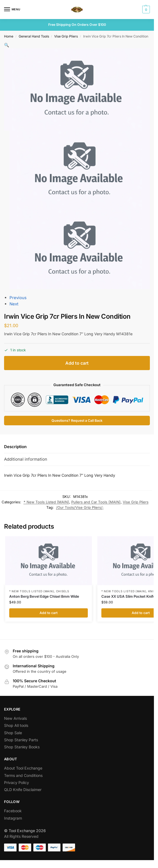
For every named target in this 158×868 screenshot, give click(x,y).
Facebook (13, 811)
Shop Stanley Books (22, 747)
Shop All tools (16, 725)
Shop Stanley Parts (21, 740)
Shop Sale (13, 733)
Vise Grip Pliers (66, 36)
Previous (18, 298)
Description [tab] (15, 447)
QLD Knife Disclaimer (23, 790)
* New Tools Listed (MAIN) (46, 502)
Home (9, 36)
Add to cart (77, 363)
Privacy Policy (17, 782)
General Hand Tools (34, 36)
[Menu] (12, 10)
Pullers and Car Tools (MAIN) (96, 502)
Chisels (63, 591)
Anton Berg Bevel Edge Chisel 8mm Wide (44, 596)
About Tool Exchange (23, 768)
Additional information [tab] (26, 459)
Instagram (13, 818)
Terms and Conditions (23, 775)
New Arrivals (15, 718)
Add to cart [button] (49, 613)
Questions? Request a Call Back (77, 421)
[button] (145, 10)
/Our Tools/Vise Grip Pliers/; (80, 507)
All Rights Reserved (21, 836)
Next (14, 304)
